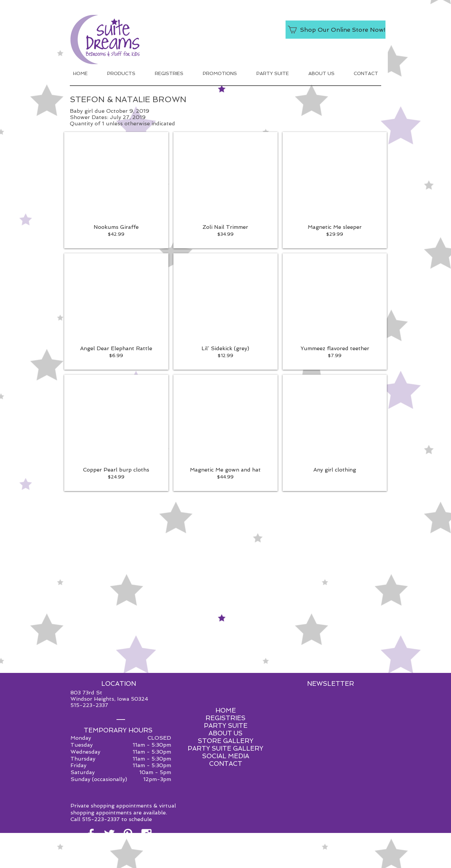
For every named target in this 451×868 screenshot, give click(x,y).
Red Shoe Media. (257, 862)
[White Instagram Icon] (146, 834)
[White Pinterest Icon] (128, 834)
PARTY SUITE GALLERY (226, 748)
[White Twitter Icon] (109, 834)
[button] (116, 190)
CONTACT (226, 764)
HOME (226, 710)
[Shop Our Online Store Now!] (336, 30)
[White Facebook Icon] (91, 834)
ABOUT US (226, 733)
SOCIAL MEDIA (226, 756)
